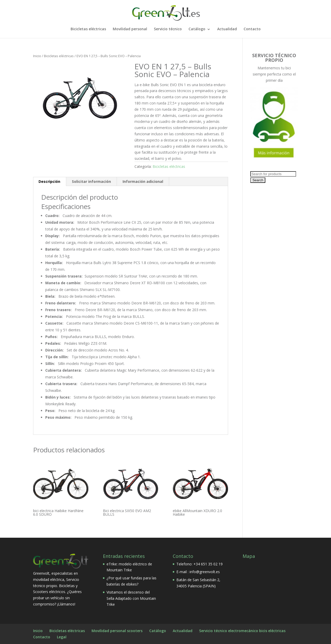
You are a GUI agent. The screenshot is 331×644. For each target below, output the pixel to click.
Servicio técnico (168, 29)
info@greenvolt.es (205, 572)
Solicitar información (91, 181)
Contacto (252, 29)
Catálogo (197, 29)
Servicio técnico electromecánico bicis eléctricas (242, 631)
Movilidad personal (130, 29)
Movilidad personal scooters (117, 631)
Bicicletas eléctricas (88, 29)
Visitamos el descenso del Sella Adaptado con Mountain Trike (131, 598)
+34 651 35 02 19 (208, 564)
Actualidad (227, 29)
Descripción (49, 181)
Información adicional (143, 181)
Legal (62, 637)
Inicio (37, 56)
